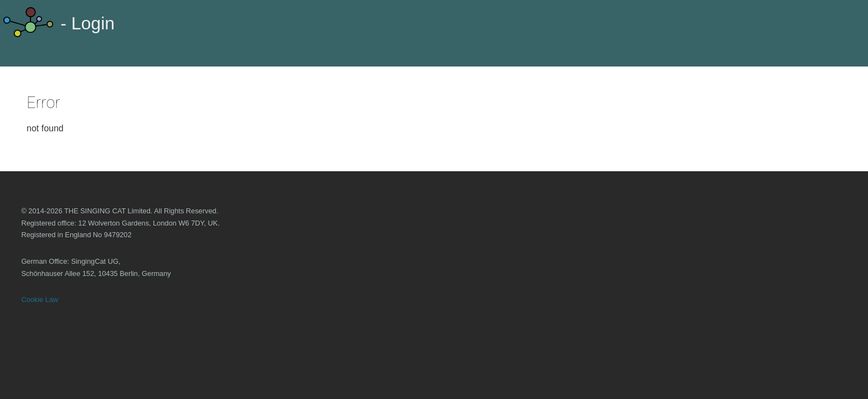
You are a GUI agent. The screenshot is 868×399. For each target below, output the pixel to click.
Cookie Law (40, 300)
